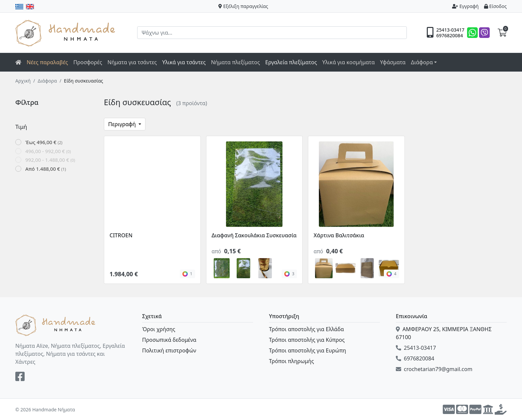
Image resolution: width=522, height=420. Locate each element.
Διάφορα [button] (422, 62)
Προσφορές (88, 62)
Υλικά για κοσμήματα (349, 62)
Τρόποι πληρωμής (291, 361)
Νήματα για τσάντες (132, 62)
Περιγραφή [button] (123, 124)
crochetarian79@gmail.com (434, 369)
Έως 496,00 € (44, 142)
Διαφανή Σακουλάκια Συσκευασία (254, 235)
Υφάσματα (393, 62)
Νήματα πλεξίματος (236, 62)
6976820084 (449, 36)
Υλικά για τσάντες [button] (184, 62)
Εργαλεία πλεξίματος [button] (291, 62)
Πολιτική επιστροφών (169, 350)
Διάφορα (47, 81)
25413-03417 (450, 30)
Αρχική (23, 81)
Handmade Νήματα (66, 33)
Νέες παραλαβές (47, 62)
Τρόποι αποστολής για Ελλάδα (306, 329)
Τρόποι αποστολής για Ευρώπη (307, 350)
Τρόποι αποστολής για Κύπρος (307, 340)
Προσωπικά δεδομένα (169, 340)
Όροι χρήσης (159, 329)
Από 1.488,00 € (46, 169)
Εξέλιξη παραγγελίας (243, 6)
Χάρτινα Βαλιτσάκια (339, 235)
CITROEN (121, 235)
